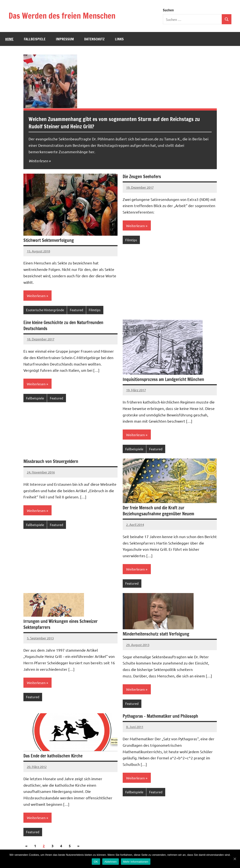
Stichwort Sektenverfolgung (49, 240)
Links (119, 39)
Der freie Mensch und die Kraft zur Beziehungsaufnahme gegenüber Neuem (158, 511)
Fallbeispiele (35, 39)
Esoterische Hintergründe (45, 310)
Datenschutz (94, 39)
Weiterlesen (38, 161)
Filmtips (95, 310)
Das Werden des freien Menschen (62, 16)
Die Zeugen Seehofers (142, 177)
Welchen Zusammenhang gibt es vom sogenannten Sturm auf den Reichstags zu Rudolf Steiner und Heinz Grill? (114, 123)
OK (96, 862)
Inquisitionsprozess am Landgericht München (163, 379)
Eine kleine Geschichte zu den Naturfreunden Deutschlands (63, 325)
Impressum (65, 39)
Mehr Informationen (136, 862)
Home (9, 39)
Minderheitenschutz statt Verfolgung (156, 634)
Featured (76, 310)
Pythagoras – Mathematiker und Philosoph (160, 716)
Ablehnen (111, 862)
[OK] (235, 859)
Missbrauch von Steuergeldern (51, 461)
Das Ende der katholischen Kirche (53, 756)
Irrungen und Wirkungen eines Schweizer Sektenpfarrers (60, 624)
